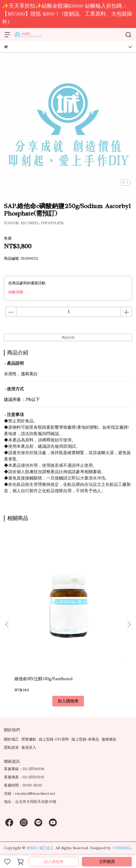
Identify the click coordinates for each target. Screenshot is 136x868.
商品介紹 (68, 337)
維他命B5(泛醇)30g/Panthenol (44, 679)
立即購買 (107, 862)
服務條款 (109, 739)
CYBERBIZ (122, 848)
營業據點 (29, 739)
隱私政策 (11, 748)
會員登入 (29, 748)
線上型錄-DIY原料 (54, 739)
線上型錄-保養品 (85, 739)
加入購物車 (54, 862)
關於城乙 (11, 739)
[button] (129, 624)
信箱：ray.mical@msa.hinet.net (30, 794)
